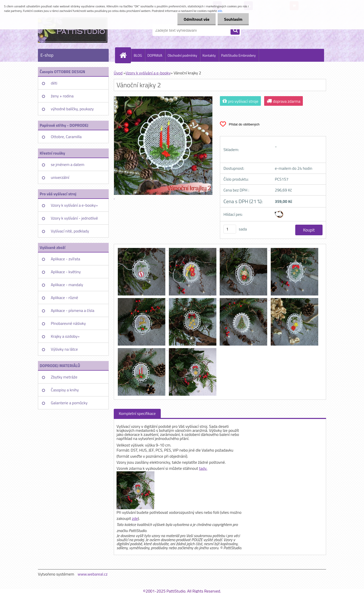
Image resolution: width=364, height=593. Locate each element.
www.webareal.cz (93, 574)
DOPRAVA (155, 55)
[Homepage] (125, 55)
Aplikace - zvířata (65, 259)
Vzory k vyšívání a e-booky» (74, 205)
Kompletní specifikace (137, 413)
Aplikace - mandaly (67, 285)
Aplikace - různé (64, 298)
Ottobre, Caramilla (66, 137)
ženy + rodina (62, 96)
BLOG (138, 55)
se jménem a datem (68, 164)
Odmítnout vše (197, 19)
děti (54, 83)
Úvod (118, 73)
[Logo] (73, 30)
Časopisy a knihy (65, 390)
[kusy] (230, 229)
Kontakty (209, 55)
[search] (235, 30)
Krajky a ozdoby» (65, 336)
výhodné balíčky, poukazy (72, 109)
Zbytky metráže (64, 377)
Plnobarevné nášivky (68, 323)
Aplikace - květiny (66, 272)
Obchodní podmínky (182, 55)
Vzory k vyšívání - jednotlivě (74, 218)
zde (135, 518)
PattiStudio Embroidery (238, 55)
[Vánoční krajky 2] (142, 249)
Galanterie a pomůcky (69, 403)
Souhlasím (233, 19)
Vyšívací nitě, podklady (70, 231)
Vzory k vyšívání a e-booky (148, 73)
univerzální (60, 177)
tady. (203, 468)
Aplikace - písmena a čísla (73, 310)
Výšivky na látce (64, 349)
